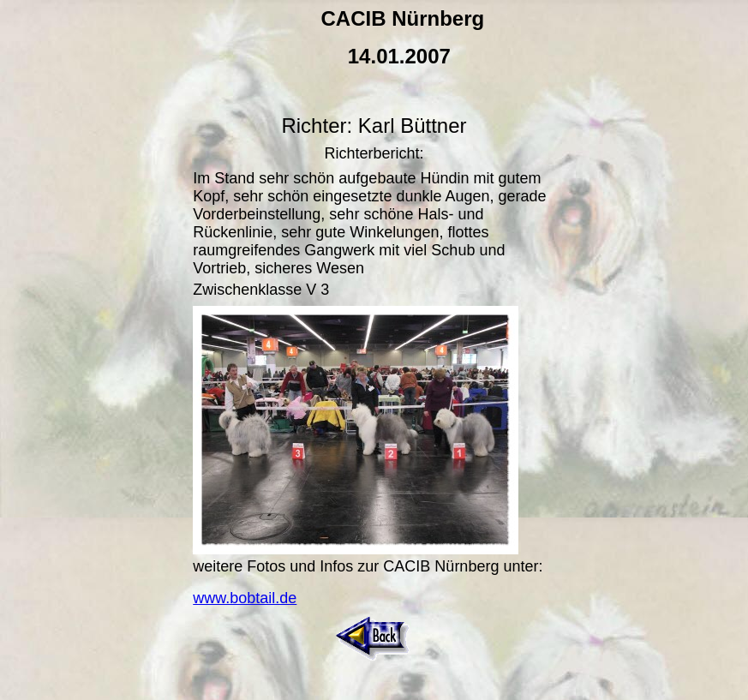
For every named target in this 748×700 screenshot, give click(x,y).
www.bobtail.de (245, 598)
